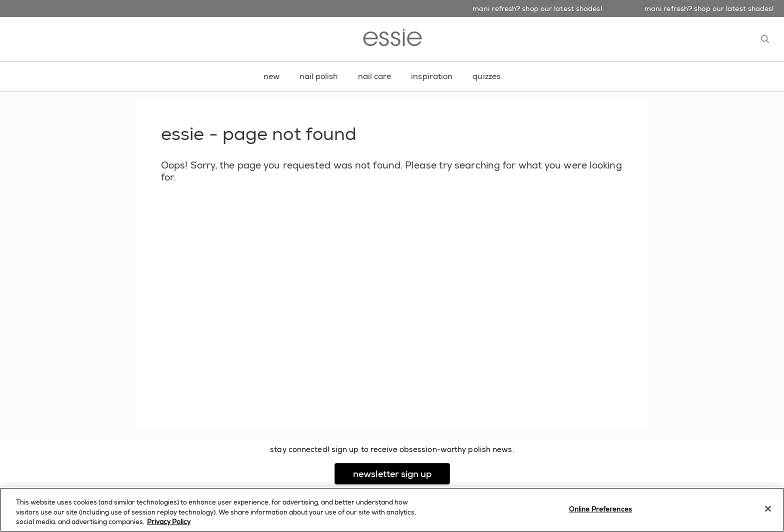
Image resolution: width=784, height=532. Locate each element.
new (271, 76)
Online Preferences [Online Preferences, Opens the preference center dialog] (600, 509)
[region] (392, 510)
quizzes (486, 76)
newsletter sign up (401, 474)
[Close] (768, 508)
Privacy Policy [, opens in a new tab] (169, 522)
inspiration (432, 76)
